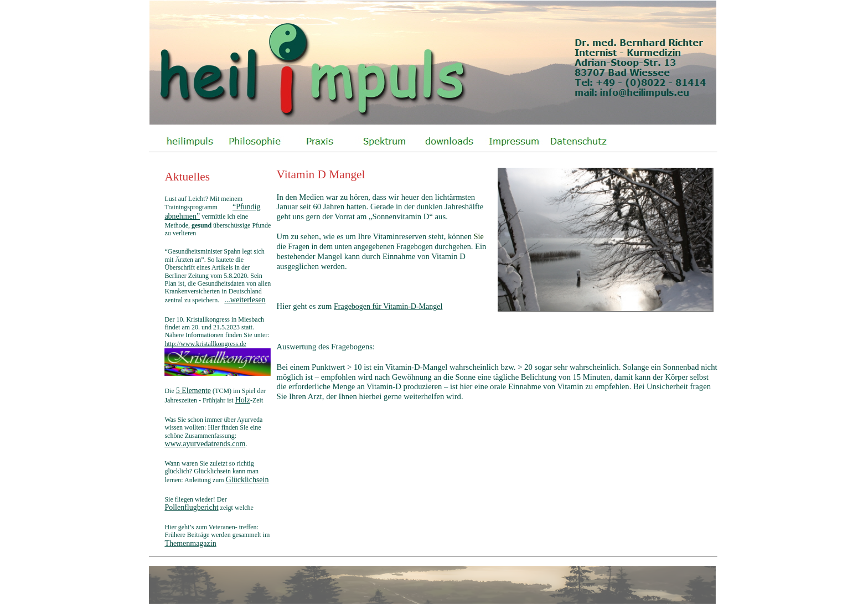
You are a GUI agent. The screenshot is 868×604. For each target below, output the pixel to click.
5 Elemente (193, 391)
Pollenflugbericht (191, 507)
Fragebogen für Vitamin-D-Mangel (388, 306)
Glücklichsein (247, 480)
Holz (243, 400)
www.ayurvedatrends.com (205, 444)
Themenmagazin (190, 543)
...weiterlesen (245, 300)
